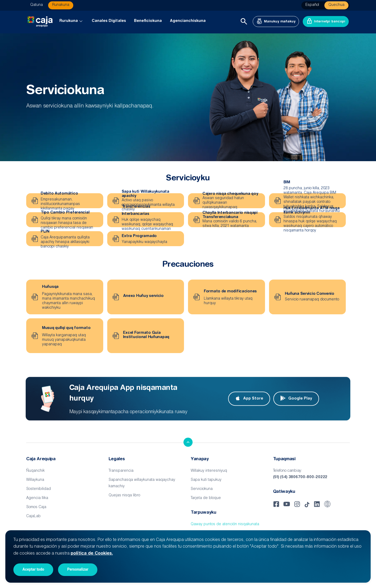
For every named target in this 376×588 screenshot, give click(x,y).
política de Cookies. (92, 554)
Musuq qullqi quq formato (66, 328)
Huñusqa (50, 287)
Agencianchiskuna (188, 21)
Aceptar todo (33, 569)
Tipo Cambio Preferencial (65, 213)
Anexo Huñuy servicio (143, 296)
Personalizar (78, 569)
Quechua (336, 5)
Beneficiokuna (148, 21)
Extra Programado (139, 236)
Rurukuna (72, 21)
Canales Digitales (109, 21)
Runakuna (61, 5)
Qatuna (37, 5)
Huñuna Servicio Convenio (310, 294)
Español (312, 5)
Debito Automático (59, 194)
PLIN (45, 232)
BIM (287, 183)
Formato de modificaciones (230, 292)
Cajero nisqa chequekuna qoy (230, 194)
